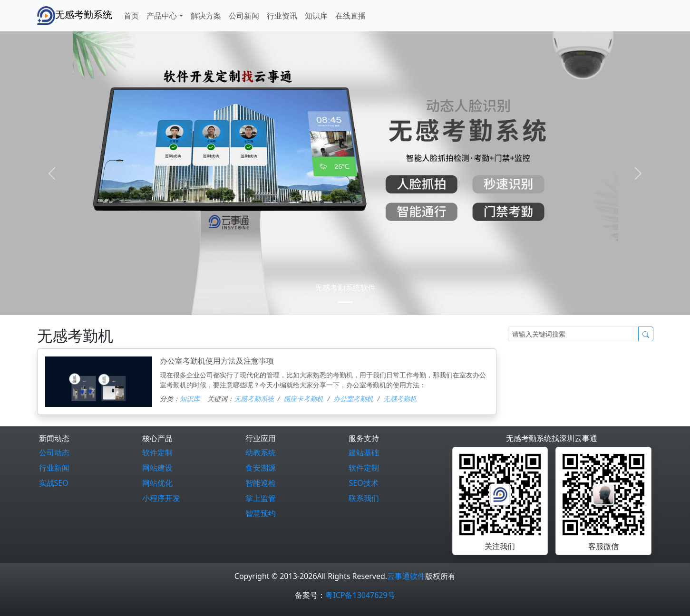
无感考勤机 (400, 399)
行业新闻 (54, 468)
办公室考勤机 (353, 399)
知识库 (316, 16)
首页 (131, 16)
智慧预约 (261, 513)
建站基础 (364, 452)
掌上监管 (261, 498)
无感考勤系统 (75, 16)
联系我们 (364, 498)
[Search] (573, 334)
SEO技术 (363, 483)
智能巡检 (261, 483)
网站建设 (157, 468)
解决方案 (206, 16)
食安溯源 (261, 468)
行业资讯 (282, 16)
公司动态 (54, 452)
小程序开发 (161, 498)
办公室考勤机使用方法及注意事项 (217, 361)
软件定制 (157, 452)
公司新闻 (244, 16)
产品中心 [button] (162, 16)
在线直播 (350, 16)
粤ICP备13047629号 (360, 595)
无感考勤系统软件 (345, 288)
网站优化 (157, 483)
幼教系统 (261, 452)
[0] (345, 302)
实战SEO (54, 483)
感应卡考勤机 (303, 399)
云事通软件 (406, 576)
